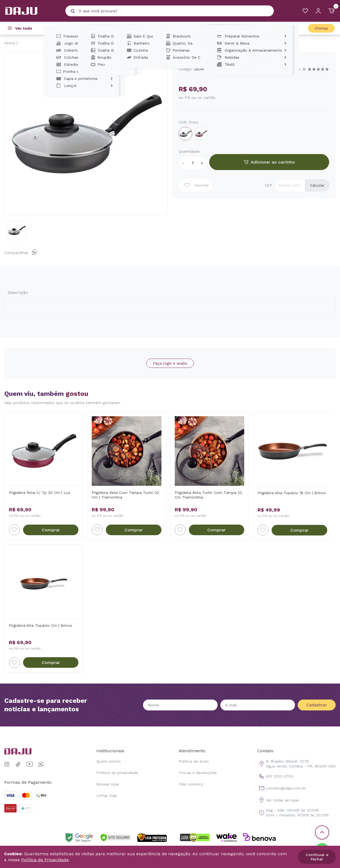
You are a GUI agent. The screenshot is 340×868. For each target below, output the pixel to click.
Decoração (210, 28)
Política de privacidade (117, 773)
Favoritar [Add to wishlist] (195, 185)
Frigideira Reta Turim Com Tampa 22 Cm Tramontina (208, 495)
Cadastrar (317, 705)
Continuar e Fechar (317, 857)
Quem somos (109, 761)
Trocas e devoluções (198, 773)
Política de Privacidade (45, 860)
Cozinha (284, 28)
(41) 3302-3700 (275, 776)
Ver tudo (24, 28)
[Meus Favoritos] (305, 11)
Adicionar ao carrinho (269, 162)
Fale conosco (191, 784)
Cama (56, 28)
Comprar (51, 530)
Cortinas (168, 28)
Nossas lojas (108, 784)
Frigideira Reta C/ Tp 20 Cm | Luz (40, 493)
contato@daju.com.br (282, 788)
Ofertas (321, 28)
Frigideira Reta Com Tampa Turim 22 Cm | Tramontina (125, 495)
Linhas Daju (107, 795)
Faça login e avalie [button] (170, 363)
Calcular (317, 185)
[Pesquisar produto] (73, 11)
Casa (248, 28)
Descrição (18, 292)
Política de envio (194, 761)
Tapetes (129, 28)
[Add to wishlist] (14, 530)
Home (10, 43)
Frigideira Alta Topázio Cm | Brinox (40, 625)
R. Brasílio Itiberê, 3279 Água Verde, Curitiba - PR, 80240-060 (296, 764)
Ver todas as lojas (278, 800)
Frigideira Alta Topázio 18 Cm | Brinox (292, 493)
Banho (91, 28)
